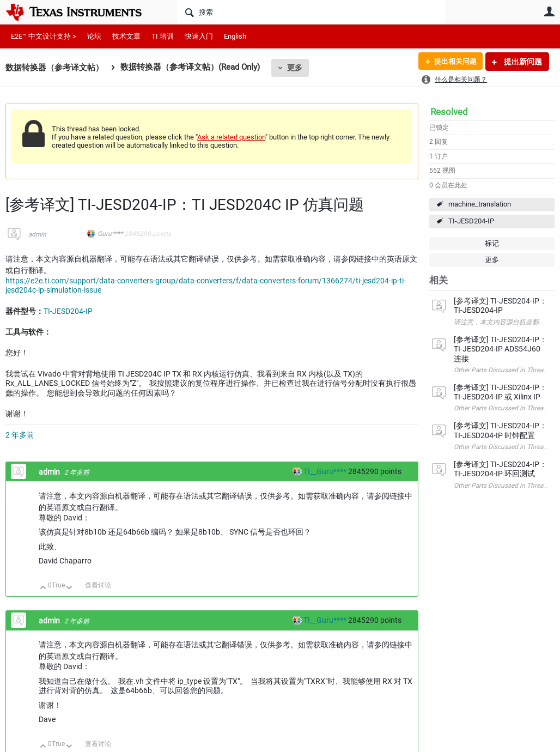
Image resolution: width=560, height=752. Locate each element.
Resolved (449, 112)
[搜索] (311, 12)
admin (37, 234)
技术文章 (126, 36)
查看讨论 (98, 585)
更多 (295, 68)
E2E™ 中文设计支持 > (44, 36)
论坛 (94, 36)
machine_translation (480, 204)
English (235, 36)
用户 (549, 11)
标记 (492, 243)
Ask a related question (231, 137)
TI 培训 (163, 36)
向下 (69, 588)
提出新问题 (522, 62)
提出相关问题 (453, 62)
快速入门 (199, 36)
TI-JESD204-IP (471, 221)
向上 (43, 588)
